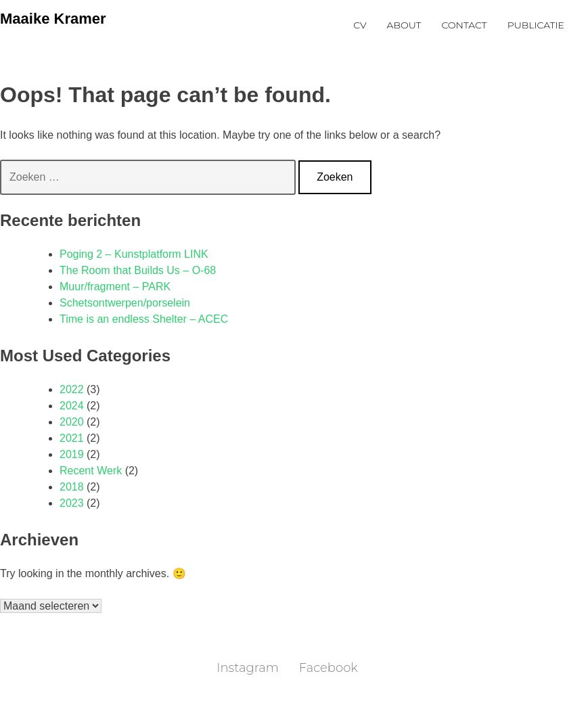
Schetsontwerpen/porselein (125, 303)
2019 (72, 454)
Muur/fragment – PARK (115, 287)
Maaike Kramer (53, 19)
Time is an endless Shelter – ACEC (144, 319)
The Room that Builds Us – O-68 (138, 270)
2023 (72, 503)
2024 (72, 406)
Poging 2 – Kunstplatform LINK (134, 254)
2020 (72, 422)
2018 (72, 487)
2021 (72, 438)
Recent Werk (91, 471)
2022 (72, 389)
